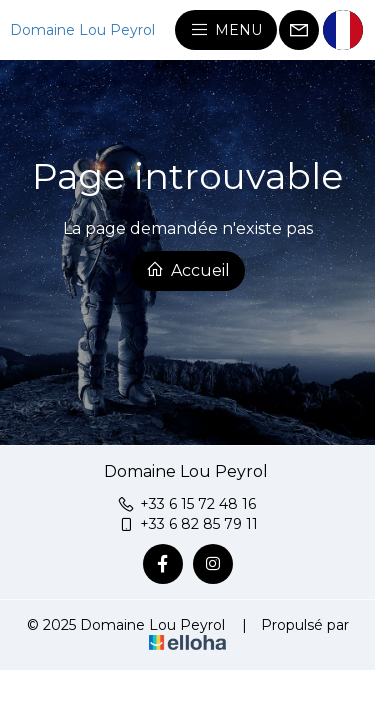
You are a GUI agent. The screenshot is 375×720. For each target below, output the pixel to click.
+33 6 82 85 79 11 (187, 524)
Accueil (188, 270)
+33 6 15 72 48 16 (186, 504)
